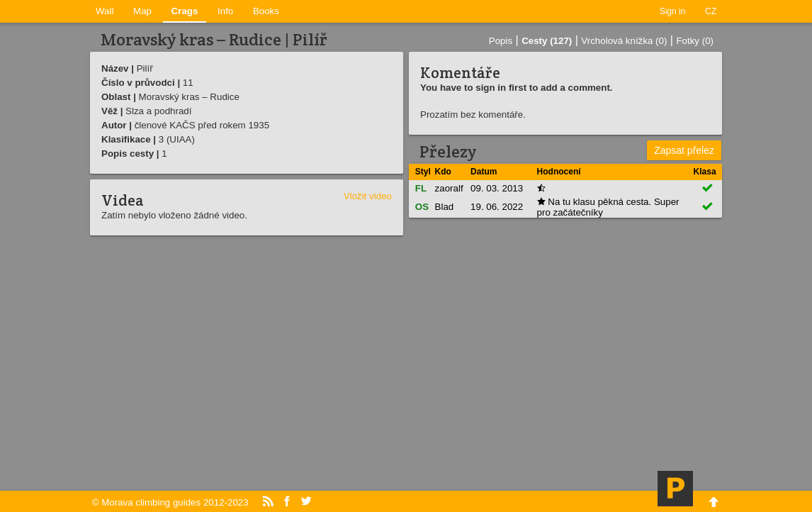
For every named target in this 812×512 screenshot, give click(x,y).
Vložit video (368, 196)
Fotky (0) (695, 41)
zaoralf (449, 188)
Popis (501, 41)
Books (266, 11)
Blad (445, 207)
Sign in (673, 11)
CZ (711, 11)
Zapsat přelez (684, 150)
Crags (185, 11)
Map (142, 11)
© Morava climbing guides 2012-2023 (170, 502)
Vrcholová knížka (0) (624, 41)
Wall (105, 11)
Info (225, 11)
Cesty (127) (547, 41)
